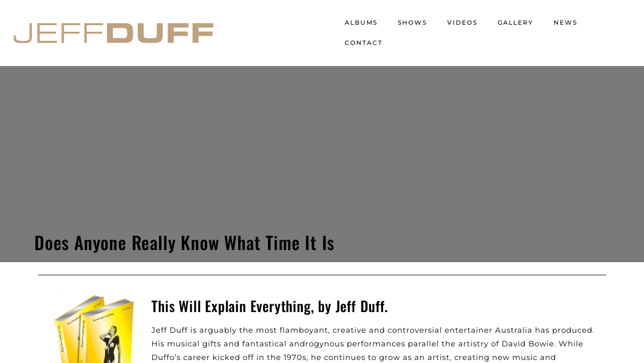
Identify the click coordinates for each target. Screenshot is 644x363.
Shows (412, 22)
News (566, 22)
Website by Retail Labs (196, 330)
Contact (364, 43)
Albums (361, 22)
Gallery (516, 22)
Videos (462, 22)
